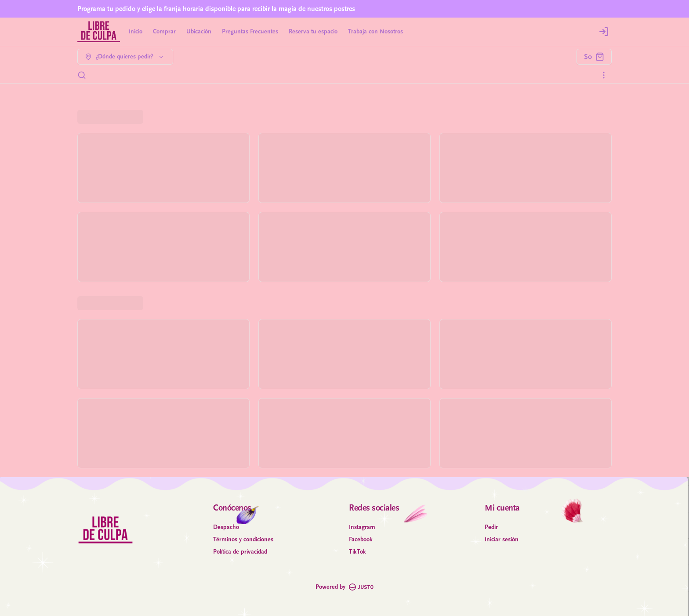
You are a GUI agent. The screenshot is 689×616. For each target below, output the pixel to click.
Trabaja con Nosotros (375, 32)
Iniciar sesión (502, 540)
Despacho (226, 527)
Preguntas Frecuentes (250, 32)
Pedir (491, 527)
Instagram (362, 527)
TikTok (357, 552)
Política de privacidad (240, 552)
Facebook (361, 540)
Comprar (164, 32)
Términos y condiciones (243, 540)
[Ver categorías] (604, 75)
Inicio (136, 32)
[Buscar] (82, 75)
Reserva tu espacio (313, 32)
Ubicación (199, 32)
